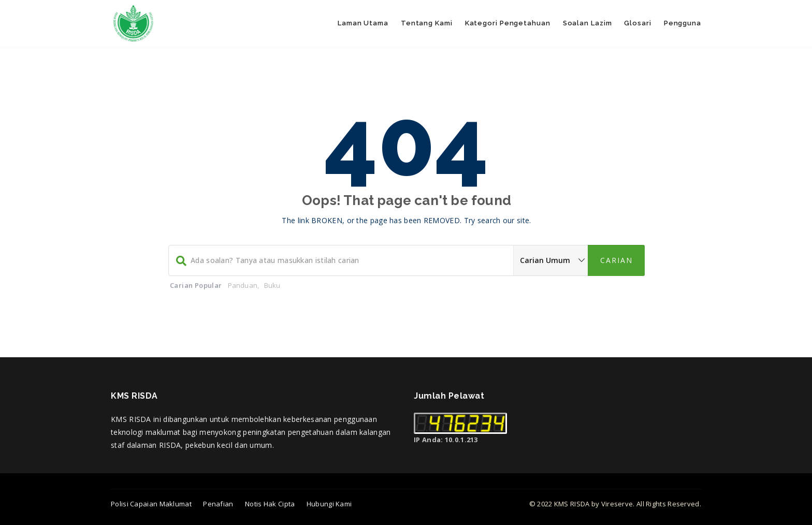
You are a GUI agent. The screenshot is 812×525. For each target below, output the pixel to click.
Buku (272, 285)
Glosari (637, 23)
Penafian (218, 504)
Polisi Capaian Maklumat (151, 504)
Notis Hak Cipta (270, 504)
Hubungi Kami (329, 504)
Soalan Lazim (588, 23)
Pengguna (683, 23)
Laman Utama (363, 23)
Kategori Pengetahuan (508, 23)
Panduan (243, 285)
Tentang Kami (427, 23)
